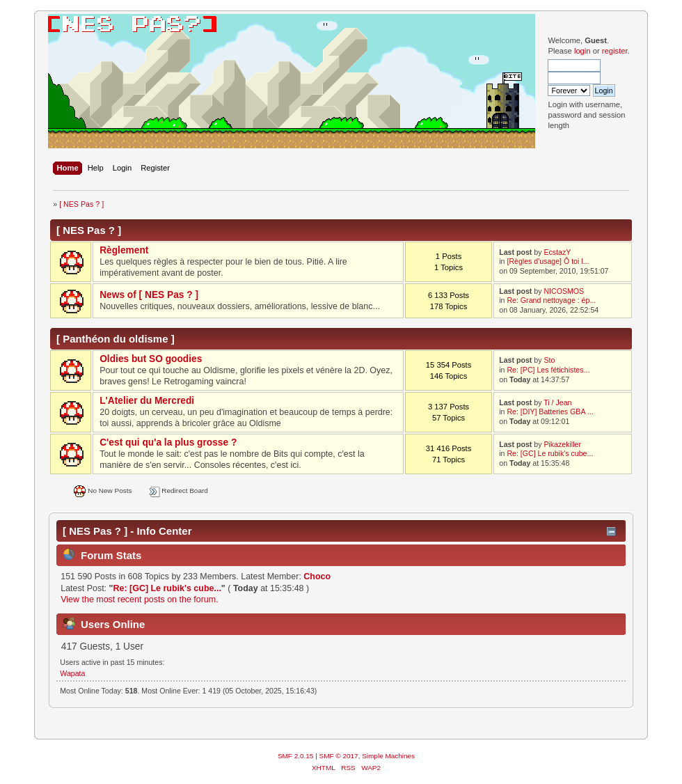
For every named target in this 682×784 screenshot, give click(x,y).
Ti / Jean (557, 402)
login (582, 51)
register (615, 51)
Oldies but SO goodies (151, 359)
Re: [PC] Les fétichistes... (548, 370)
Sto (549, 360)
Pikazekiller (562, 444)
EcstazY (557, 252)
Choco (317, 577)
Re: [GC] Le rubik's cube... (550, 453)
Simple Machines (388, 756)
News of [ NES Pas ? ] (149, 295)
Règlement (124, 250)
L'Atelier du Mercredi (147, 401)
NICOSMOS (564, 291)
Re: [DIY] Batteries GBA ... (550, 411)
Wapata (72, 673)
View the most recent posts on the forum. (139, 599)
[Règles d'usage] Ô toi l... (548, 261)
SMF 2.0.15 (296, 756)
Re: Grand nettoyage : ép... (551, 300)
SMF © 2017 (339, 756)
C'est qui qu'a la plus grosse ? (168, 442)
